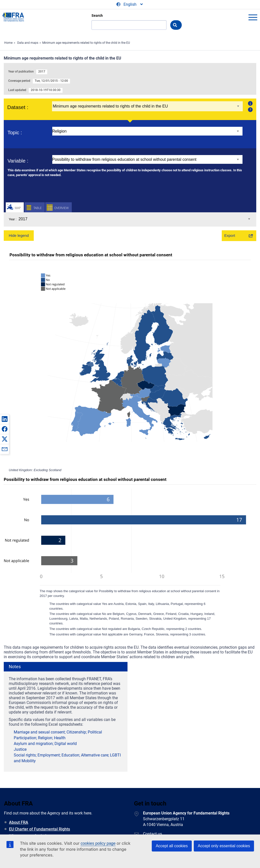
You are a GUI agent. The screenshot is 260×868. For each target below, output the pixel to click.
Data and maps (28, 43)
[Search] (129, 25)
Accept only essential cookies (224, 846)
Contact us (152, 834)
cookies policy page (98, 843)
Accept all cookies (172, 846)
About (250, 103)
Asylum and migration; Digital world (45, 744)
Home (8, 43)
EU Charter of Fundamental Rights (39, 829)
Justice (20, 749)
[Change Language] (130, 5)
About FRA (19, 822)
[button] (4, 419)
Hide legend (19, 235)
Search (97, 16)
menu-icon (253, 17)
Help (250, 110)
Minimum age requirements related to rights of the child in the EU (86, 43)
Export (230, 235)
